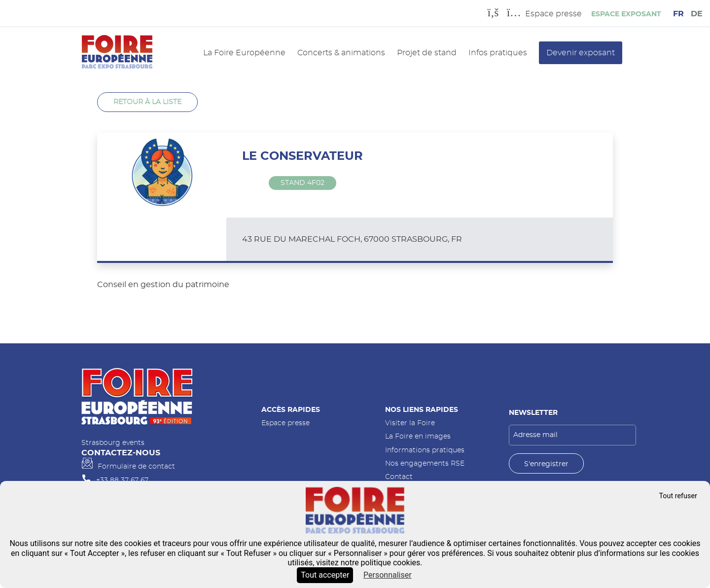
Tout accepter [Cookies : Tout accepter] (325, 575)
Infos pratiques (498, 53)
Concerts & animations (341, 53)
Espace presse (285, 423)
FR (678, 14)
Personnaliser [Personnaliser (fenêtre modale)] (388, 575)
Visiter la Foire (410, 423)
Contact (399, 477)
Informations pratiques (425, 450)
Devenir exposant (581, 53)
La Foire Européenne (244, 53)
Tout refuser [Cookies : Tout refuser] (678, 496)
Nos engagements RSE (425, 463)
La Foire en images (418, 436)
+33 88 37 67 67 (122, 480)
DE (697, 14)
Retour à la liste (147, 102)
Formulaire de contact (136, 466)
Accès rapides (291, 410)
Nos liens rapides (422, 410)
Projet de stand (427, 53)
